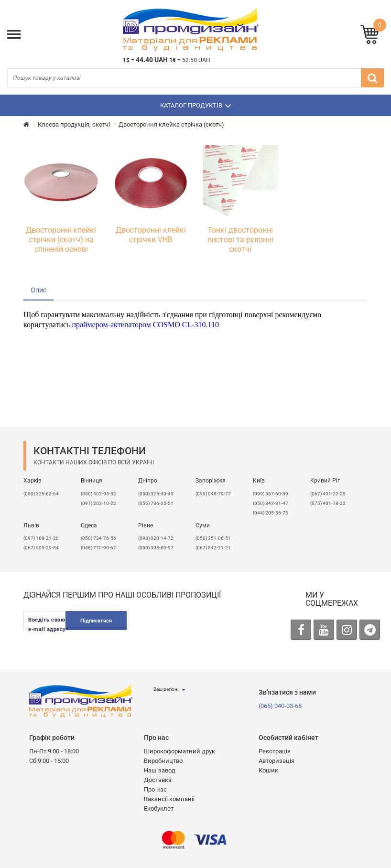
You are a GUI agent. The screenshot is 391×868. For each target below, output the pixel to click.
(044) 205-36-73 (271, 513)
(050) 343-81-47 (271, 503)
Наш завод (160, 770)
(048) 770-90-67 (98, 548)
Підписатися (96, 621)
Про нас (155, 789)
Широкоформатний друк (179, 751)
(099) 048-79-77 (213, 494)
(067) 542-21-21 (213, 548)
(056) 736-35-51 (156, 503)
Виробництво (163, 761)
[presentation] (209, 630)
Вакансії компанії (169, 799)
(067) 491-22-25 (328, 494)
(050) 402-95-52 (98, 494)
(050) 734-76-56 (98, 538)
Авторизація (277, 761)
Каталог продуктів (196, 106)
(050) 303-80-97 (156, 548)
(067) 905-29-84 (41, 548)
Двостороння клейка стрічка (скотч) (171, 124)
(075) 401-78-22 (328, 503)
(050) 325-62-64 (41, 494)
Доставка (158, 780)
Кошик (268, 770)
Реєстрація (275, 751)
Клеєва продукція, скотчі (74, 124)
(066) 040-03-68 (280, 706)
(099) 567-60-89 (271, 494)
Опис (38, 290)
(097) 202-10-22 (98, 503)
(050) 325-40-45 (156, 494)
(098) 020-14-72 (156, 538)
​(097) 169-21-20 (41, 538)
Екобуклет (159, 809)
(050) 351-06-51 (213, 538)
